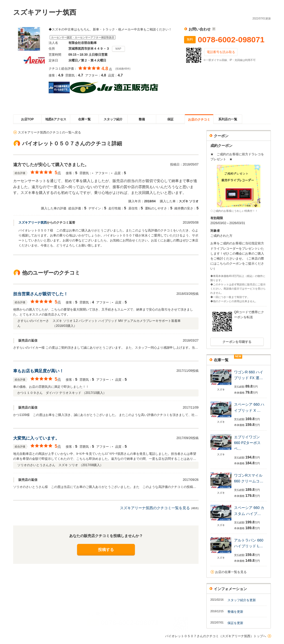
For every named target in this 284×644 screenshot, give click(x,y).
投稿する (106, 550)
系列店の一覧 (228, 119)
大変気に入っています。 (36, 438)
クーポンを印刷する (237, 342)
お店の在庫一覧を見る (231, 572)
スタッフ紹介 (113, 119)
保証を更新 (235, 623)
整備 (142, 119)
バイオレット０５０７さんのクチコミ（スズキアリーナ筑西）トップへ (216, 636)
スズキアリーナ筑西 (33, 223)
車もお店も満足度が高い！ (38, 371)
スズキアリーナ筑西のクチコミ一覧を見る (155, 508)
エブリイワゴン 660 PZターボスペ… (247, 443)
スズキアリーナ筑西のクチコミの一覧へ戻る (49, 132)
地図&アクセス (56, 119)
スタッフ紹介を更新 (242, 600)
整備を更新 (235, 612)
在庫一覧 (84, 119)
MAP (118, 49)
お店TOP (27, 119)
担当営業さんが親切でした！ (40, 294)
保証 (170, 119)
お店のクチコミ (199, 120)
